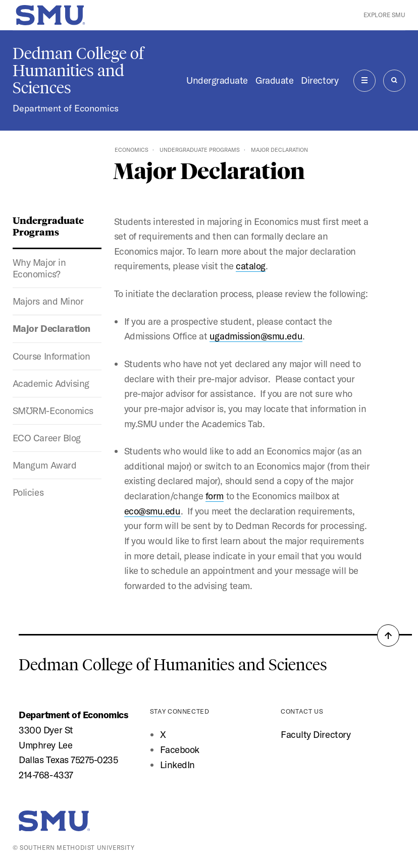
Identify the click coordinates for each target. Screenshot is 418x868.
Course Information (51, 356)
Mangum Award (44, 465)
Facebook (180, 749)
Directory (320, 80)
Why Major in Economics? (39, 268)
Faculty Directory (316, 734)
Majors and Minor (48, 301)
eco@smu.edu (152, 511)
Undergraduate (217, 80)
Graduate (274, 80)
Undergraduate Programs (200, 150)
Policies (28, 492)
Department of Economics (66, 108)
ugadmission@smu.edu (256, 336)
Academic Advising (51, 383)
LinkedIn (177, 765)
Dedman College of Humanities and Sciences (78, 71)
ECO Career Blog (47, 438)
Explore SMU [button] (384, 15)
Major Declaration (51, 328)
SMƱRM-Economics (53, 411)
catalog (251, 266)
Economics (132, 150)
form (215, 496)
